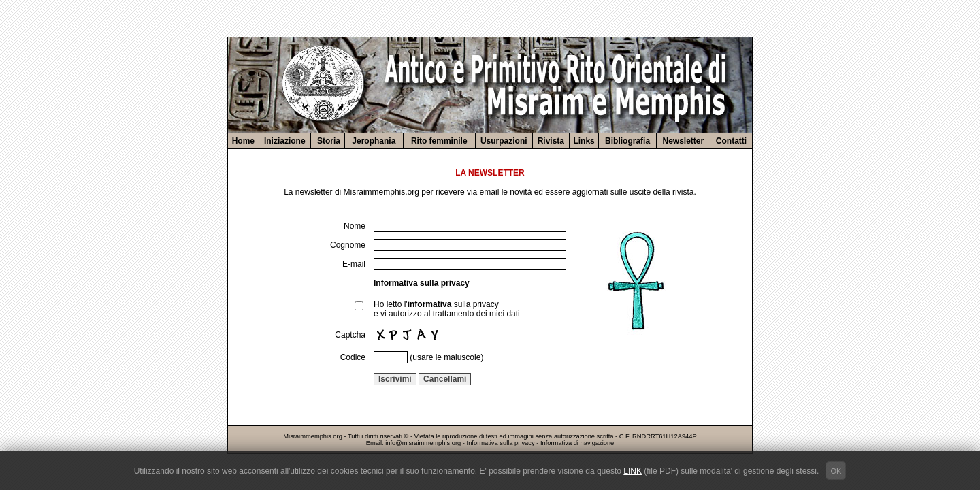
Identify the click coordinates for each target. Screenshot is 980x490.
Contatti (731, 141)
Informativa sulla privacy (422, 283)
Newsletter (684, 141)
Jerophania (374, 141)
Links (584, 141)
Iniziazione (285, 141)
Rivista (551, 141)
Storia (328, 141)
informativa (431, 304)
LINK (633, 471)
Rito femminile (439, 141)
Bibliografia (627, 141)
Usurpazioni (504, 141)
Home (243, 141)
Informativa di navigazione (577, 443)
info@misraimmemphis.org (423, 443)
